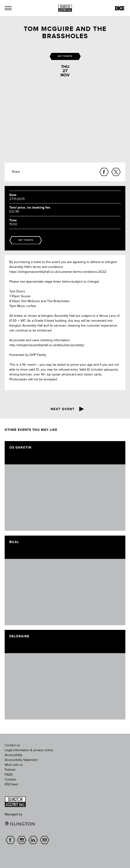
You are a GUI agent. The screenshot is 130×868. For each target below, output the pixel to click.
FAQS (9, 775)
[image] (65, 498)
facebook (10, 840)
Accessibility (13, 755)
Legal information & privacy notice (29, 750)
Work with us (14, 765)
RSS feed (11, 784)
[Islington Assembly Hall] (65, 8)
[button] (8, 8)
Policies (10, 770)
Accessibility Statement (21, 760)
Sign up (45, 840)
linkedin (33, 840)
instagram (22, 840)
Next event (63, 409)
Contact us (12, 745)
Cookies (10, 780)
